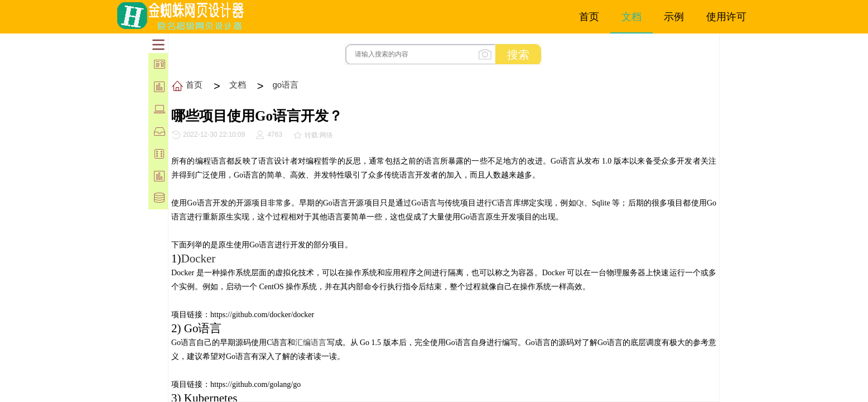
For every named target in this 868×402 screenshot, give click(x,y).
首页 (194, 85)
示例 (674, 17)
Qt (580, 203)
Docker (199, 259)
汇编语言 (311, 343)
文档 (238, 85)
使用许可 (726, 17)
